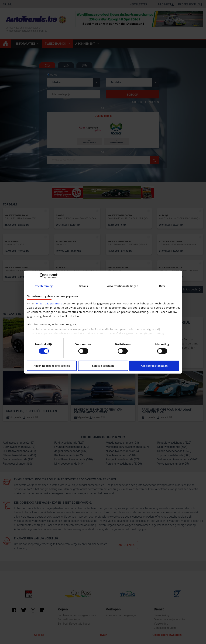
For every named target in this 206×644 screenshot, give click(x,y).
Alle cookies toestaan (154, 366)
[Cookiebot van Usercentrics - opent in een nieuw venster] (42, 276)
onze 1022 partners (49, 303)
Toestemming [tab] (44, 286)
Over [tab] (162, 286)
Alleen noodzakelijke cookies (52, 366)
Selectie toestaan (103, 366)
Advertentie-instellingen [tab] (123, 286)
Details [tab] (83, 286)
